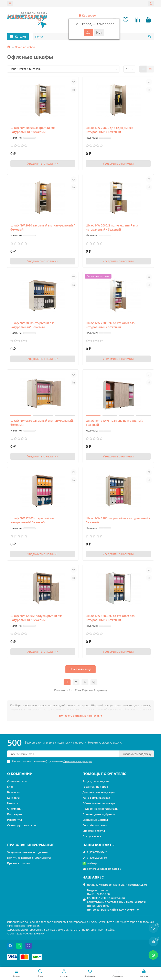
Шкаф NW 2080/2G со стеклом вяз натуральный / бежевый (110, 325)
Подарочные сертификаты (100, 809)
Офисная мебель (26, 47)
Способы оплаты (94, 831)
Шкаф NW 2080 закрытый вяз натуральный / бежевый (42, 228)
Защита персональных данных (28, 852)
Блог (10, 787)
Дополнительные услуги (99, 792)
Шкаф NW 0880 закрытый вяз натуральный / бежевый (42, 423)
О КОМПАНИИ (20, 774)
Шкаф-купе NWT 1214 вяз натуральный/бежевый (115, 423)
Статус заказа (92, 836)
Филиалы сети (17, 781)
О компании (15, 809)
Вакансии (14, 792)
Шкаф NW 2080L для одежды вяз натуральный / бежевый (109, 130)
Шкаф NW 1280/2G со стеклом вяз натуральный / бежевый (110, 618)
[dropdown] (10, 3)
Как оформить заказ (96, 798)
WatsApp (93, 863)
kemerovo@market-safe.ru (104, 869)
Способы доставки (95, 825)
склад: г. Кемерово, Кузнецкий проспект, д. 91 (117, 885)
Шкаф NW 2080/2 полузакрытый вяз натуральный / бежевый (112, 228)
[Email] (63, 754)
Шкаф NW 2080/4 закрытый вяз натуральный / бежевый (33, 130)
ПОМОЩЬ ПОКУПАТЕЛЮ (105, 774)
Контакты (14, 798)
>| (94, 683)
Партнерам (15, 814)
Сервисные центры (95, 820)
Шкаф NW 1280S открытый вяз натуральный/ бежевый (32, 521)
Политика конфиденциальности (29, 858)
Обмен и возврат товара (99, 803)
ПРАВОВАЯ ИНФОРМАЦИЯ (31, 845)
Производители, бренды (99, 814)
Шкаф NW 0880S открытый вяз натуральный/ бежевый (32, 325)
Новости (13, 803)
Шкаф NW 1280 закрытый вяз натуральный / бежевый (118, 521)
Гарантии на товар (95, 787)
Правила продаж (19, 863)
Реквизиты (15, 820)
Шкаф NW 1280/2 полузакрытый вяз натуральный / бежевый (36, 618)
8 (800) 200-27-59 (97, 858)
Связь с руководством (22, 825)
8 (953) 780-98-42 (97, 852)
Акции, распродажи (96, 781)
